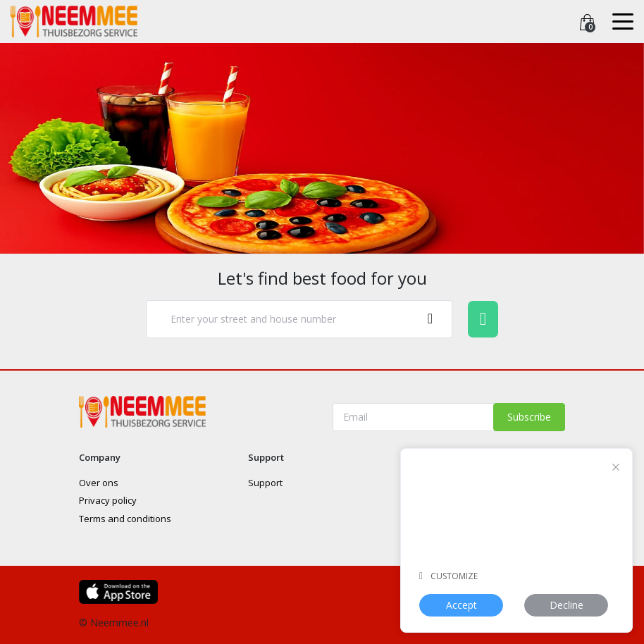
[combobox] (299, 320)
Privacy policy (108, 500)
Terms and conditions (125, 519)
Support (265, 483)
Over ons (99, 483)
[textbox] (285, 319)
